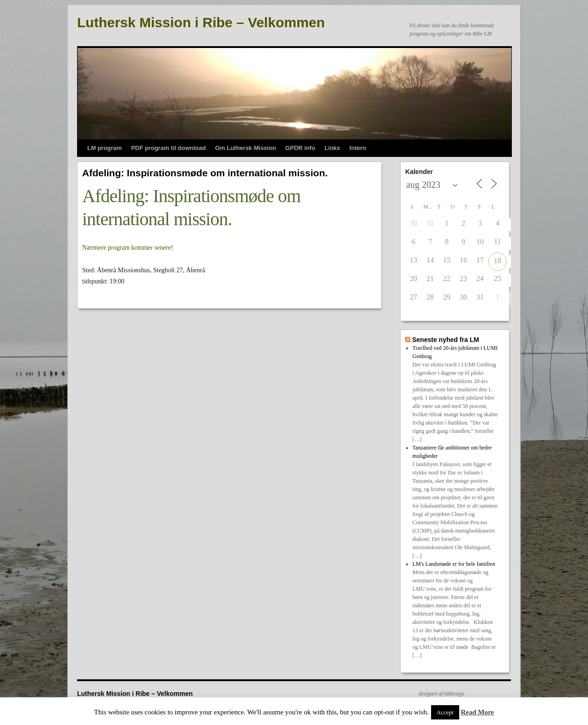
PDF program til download (168, 148)
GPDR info (300, 148)
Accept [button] (445, 712)
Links (332, 148)
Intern (358, 148)
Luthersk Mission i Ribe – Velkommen (201, 22)
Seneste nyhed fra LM (446, 340)
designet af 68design (441, 694)
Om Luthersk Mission (246, 148)
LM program (105, 148)
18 (498, 261)
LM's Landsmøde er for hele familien (454, 564)
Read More (477, 712)
